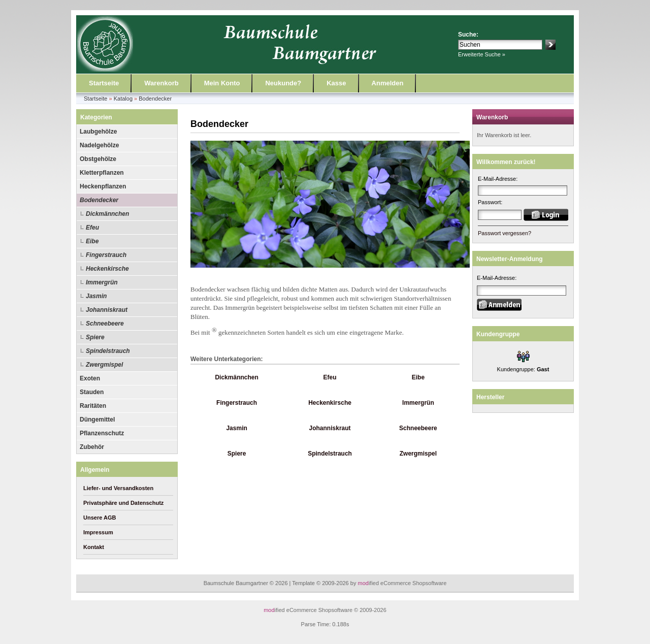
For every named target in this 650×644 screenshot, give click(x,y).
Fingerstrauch (106, 255)
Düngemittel (97, 420)
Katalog (123, 99)
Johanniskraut (107, 310)
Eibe (92, 241)
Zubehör (92, 447)
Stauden (92, 392)
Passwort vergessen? (505, 233)
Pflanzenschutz (102, 433)
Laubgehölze (98, 132)
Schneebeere (105, 324)
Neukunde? (283, 83)
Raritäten (93, 406)
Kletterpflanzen (102, 173)
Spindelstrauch (108, 351)
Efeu (92, 228)
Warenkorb (161, 83)
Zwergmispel (104, 365)
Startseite (104, 83)
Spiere (95, 337)
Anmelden (388, 83)
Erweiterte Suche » (482, 54)
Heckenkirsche (107, 269)
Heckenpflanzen (103, 186)
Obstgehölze (98, 159)
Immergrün (102, 282)
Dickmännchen (107, 214)
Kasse (336, 83)
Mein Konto (222, 83)
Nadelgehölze (99, 145)
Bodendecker (155, 99)
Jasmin (96, 296)
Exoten (90, 378)
